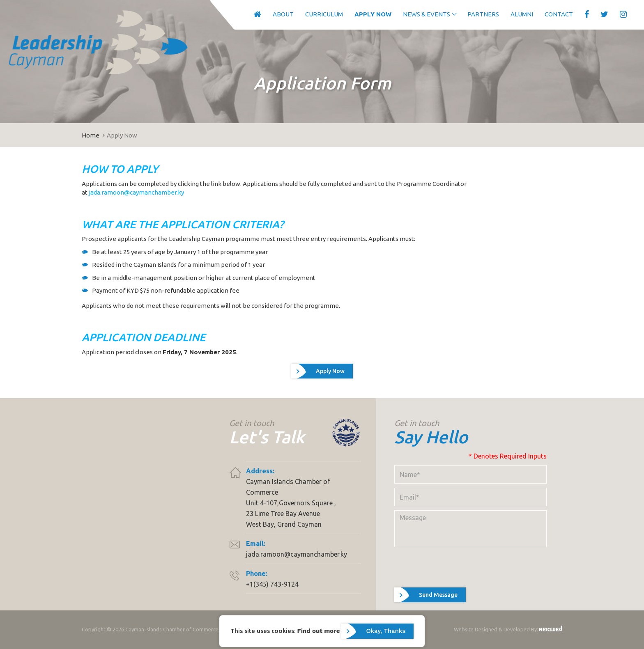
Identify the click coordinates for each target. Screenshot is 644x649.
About (281, 14)
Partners (481, 14)
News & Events (424, 14)
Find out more (319, 631)
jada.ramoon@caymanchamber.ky (136, 192)
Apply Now (370, 14)
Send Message (438, 609)
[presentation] (457, 581)
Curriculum (322, 14)
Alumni (519, 14)
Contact (556, 14)
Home (91, 135)
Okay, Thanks (386, 631)
